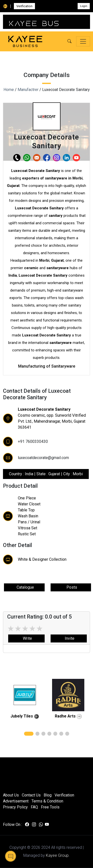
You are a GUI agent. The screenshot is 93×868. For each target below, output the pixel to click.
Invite (69, 638)
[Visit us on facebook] (27, 825)
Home (9, 90)
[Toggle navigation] (83, 41)
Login (84, 6)
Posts (71, 587)
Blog (48, 795)
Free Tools (50, 807)
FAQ (34, 807)
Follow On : (13, 825)
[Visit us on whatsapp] (41, 825)
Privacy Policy (15, 807)
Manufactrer (28, 90)
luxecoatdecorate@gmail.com (43, 458)
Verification (24, 6)
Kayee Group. (58, 855)
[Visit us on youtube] (47, 825)
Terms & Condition (47, 801)
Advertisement (16, 801)
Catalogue (24, 587)
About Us (11, 795)
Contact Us (31, 795)
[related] (25, 695)
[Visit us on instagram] (34, 825)
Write (26, 638)
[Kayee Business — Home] (25, 41)
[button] (69, 41)
